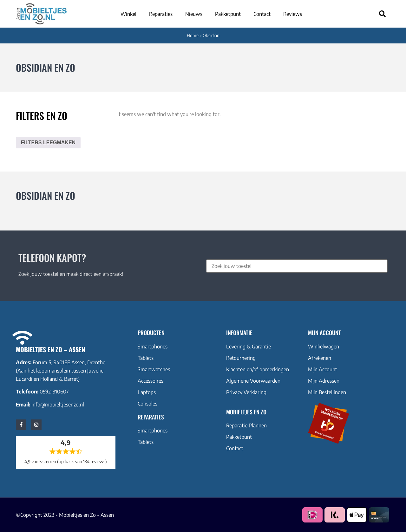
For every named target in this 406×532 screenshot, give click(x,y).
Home (193, 35)
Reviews (293, 14)
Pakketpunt (228, 14)
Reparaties (161, 14)
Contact (262, 14)
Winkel (128, 14)
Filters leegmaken (48, 143)
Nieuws (194, 14)
